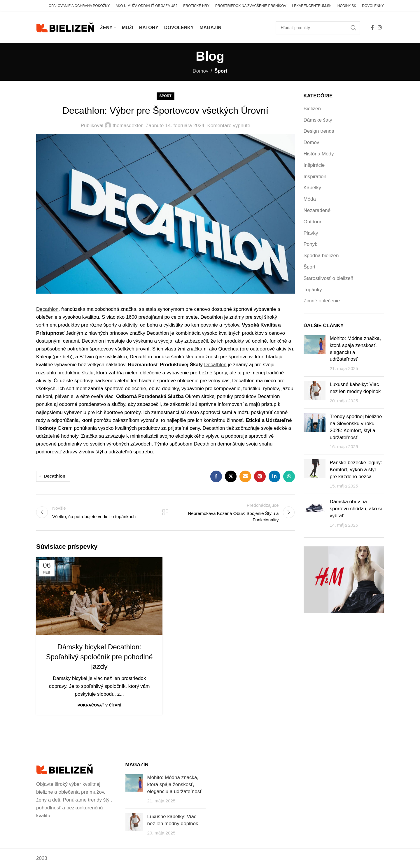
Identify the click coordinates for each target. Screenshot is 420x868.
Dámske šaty (318, 120)
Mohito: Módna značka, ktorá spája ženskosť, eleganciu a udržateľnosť (175, 784)
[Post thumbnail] (315, 354)
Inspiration (315, 177)
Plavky (311, 233)
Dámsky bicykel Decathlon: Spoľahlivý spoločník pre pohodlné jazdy (99, 657)
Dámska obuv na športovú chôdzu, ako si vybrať (356, 509)
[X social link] (231, 476)
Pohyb (311, 244)
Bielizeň (312, 109)
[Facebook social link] (372, 28)
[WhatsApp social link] (289, 476)
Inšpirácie (314, 165)
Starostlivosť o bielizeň (329, 278)
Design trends (319, 131)
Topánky (313, 290)
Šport (221, 71)
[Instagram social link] (380, 28)
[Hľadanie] (318, 28)
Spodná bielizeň (321, 256)
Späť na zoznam (165, 512)
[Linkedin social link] (274, 476)
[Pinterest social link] (260, 476)
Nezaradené (317, 210)
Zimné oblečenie (322, 301)
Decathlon (55, 476)
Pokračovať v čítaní (99, 705)
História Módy (319, 154)
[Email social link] (245, 476)
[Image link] (64, 769)
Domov (201, 71)
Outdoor (313, 222)
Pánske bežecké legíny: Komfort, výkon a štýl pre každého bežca (356, 470)
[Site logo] (65, 27)
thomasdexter (128, 126)
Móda (310, 199)
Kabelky (312, 188)
